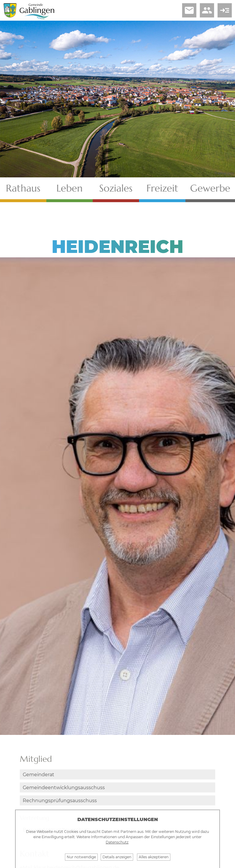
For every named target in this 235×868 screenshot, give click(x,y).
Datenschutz (117, 842)
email (189, 10)
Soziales (116, 188)
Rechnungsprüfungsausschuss (60, 801)
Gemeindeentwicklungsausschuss (64, 788)
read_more (225, 10)
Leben (70, 188)
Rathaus (23, 188)
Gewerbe (210, 188)
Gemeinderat (39, 775)
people (207, 10)
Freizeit (162, 188)
